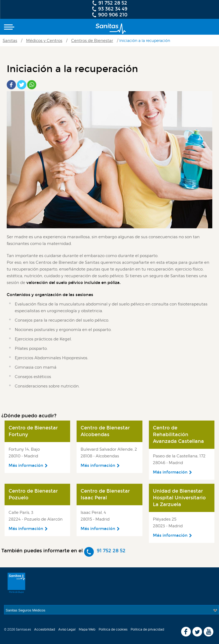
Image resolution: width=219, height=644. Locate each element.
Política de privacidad (147, 629)
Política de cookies (113, 629)
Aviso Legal (67, 629)
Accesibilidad (45, 629)
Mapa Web (87, 629)
